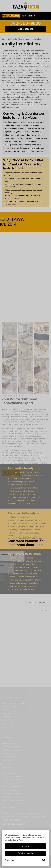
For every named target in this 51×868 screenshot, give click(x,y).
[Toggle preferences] (10, 860)
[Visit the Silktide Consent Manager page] (43, 860)
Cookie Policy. (18, 840)
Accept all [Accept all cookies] (25, 846)
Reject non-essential (25, 853)
